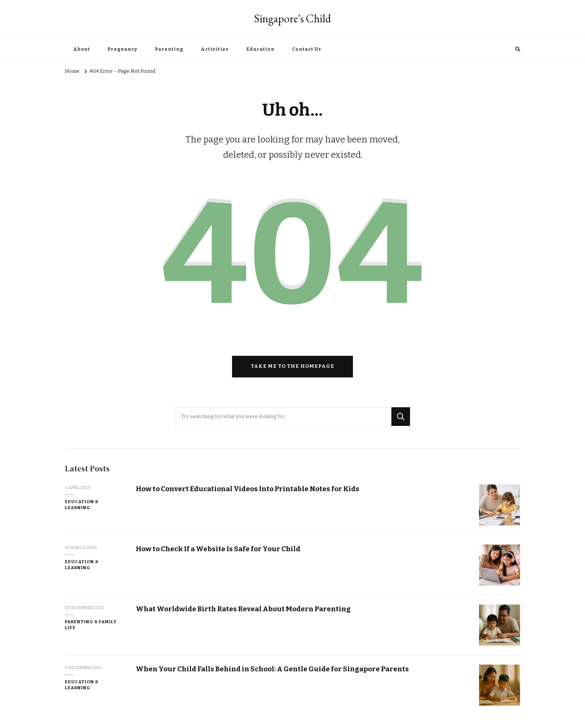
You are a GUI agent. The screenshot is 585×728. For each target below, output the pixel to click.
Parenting (169, 49)
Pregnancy (122, 49)
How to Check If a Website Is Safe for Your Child (218, 549)
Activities (215, 49)
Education (260, 49)
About (82, 49)
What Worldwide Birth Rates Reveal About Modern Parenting (243, 609)
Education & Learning (82, 505)
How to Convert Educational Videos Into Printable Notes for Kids (248, 489)
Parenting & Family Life (91, 625)
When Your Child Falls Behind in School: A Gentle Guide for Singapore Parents (272, 669)
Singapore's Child (292, 18)
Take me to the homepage (292, 366)
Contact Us (307, 49)
